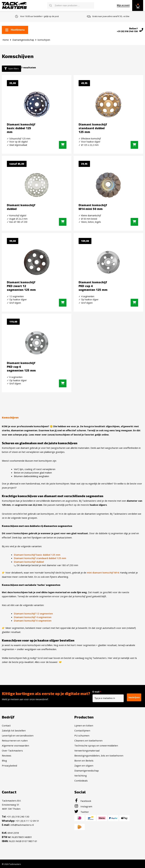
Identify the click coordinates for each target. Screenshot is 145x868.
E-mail (99, 692)
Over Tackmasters (12, 750)
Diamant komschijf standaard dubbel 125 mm (40, 558)
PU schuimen (82, 735)
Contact (6, 725)
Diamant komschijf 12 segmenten (33, 613)
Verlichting (81, 775)
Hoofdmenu (15, 30)
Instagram (83, 806)
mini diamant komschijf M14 (103, 573)
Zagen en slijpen (84, 765)
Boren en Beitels (84, 760)
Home (6, 40)
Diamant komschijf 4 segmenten (33, 617)
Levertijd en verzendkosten (18, 735)
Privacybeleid (9, 765)
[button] (63, 145)
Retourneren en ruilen (15, 740)
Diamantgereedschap (23, 40)
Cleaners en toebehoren (88, 740)
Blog (4, 760)
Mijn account (123, 5)
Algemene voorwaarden (15, 745)
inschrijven (134, 697)
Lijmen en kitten (84, 725)
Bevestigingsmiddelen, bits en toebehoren (99, 755)
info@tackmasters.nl (22, 825)
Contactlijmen (82, 730)
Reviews (7, 755)
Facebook (83, 801)
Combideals (81, 780)
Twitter (82, 812)
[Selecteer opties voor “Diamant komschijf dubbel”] (63, 222)
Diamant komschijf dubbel (29, 562)
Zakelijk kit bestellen (14, 730)
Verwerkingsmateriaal (87, 750)
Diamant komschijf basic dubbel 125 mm (37, 555)
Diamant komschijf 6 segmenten (33, 621)
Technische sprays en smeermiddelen (96, 745)
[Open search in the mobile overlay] (71, 5)
